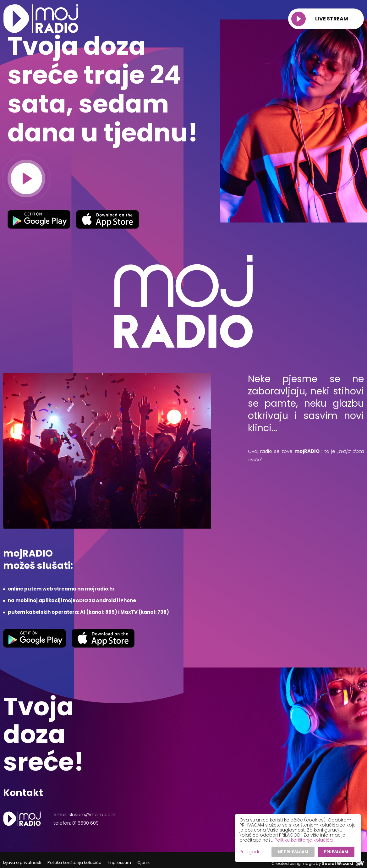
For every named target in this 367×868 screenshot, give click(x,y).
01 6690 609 (85, 823)
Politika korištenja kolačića (74, 863)
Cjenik (144, 863)
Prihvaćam (336, 852)
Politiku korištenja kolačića (304, 840)
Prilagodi (249, 852)
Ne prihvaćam (293, 852)
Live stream (320, 19)
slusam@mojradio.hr (92, 814)
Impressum (119, 863)
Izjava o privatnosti (22, 863)
